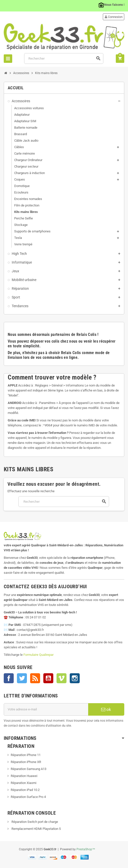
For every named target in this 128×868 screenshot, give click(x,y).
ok (106, 709)
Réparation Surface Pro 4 (28, 797)
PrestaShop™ (86, 849)
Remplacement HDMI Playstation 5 (36, 829)
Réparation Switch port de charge (34, 822)
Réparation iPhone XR (26, 762)
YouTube (48, 678)
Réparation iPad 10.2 (25, 790)
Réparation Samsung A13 (29, 769)
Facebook (9, 678)
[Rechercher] (64, 58)
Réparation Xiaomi (24, 783)
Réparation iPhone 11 (26, 755)
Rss (35, 678)
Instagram (75, 678)
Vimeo (62, 678)
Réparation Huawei (24, 776)
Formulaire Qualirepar (38, 655)
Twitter (22, 678)
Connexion (113, 17)
